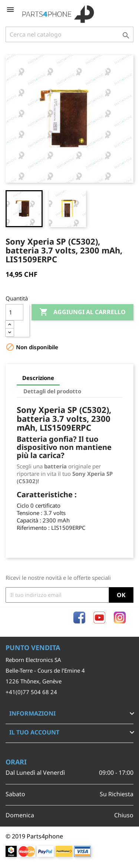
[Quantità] (14, 312)
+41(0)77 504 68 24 (31, 692)
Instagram (120, 618)
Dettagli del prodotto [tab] (52, 391)
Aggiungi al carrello (82, 312)
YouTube (99, 618)
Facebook (79, 618)
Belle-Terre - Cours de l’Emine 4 (45, 670)
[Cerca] (69, 34)
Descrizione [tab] (38, 378)
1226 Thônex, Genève (34, 681)
